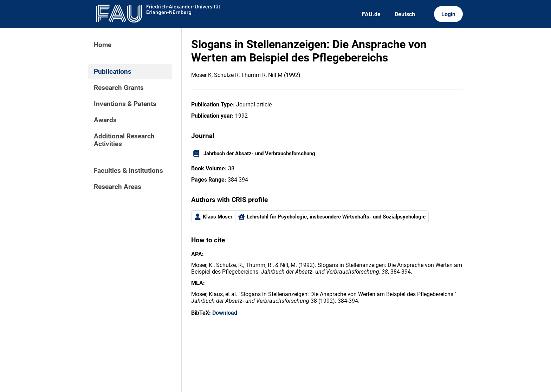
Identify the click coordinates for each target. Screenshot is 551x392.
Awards (105, 120)
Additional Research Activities (124, 140)
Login (448, 14)
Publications (113, 72)
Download (225, 313)
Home (103, 45)
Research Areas (118, 187)
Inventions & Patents (125, 104)
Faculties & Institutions (128, 171)
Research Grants (119, 88)
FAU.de (371, 14)
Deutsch (405, 14)
